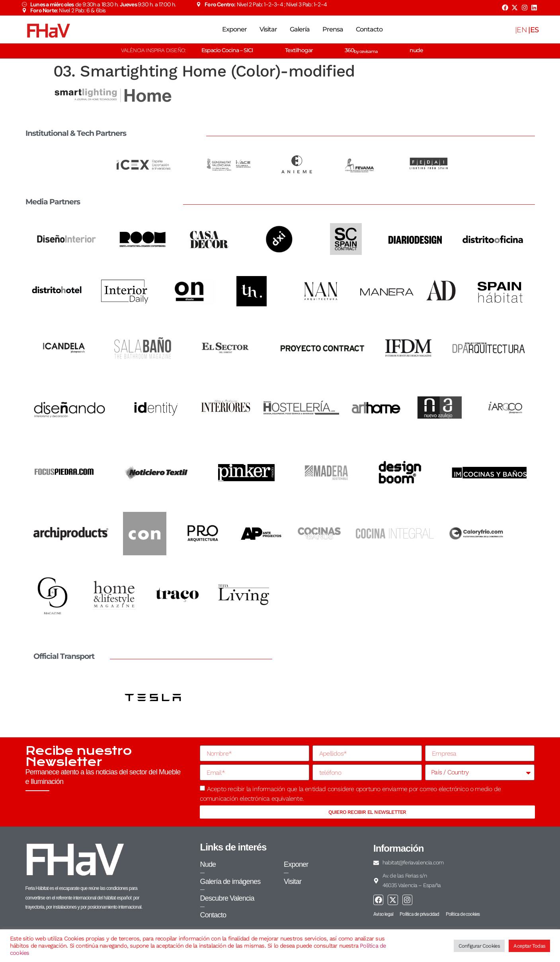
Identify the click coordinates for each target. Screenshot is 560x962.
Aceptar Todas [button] (529, 946)
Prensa (333, 29)
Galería (300, 29)
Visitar (268, 29)
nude (416, 50)
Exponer (234, 29)
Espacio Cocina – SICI (227, 50)
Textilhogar (299, 50)
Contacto (369, 29)
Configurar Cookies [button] (479, 946)
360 (361, 50)
